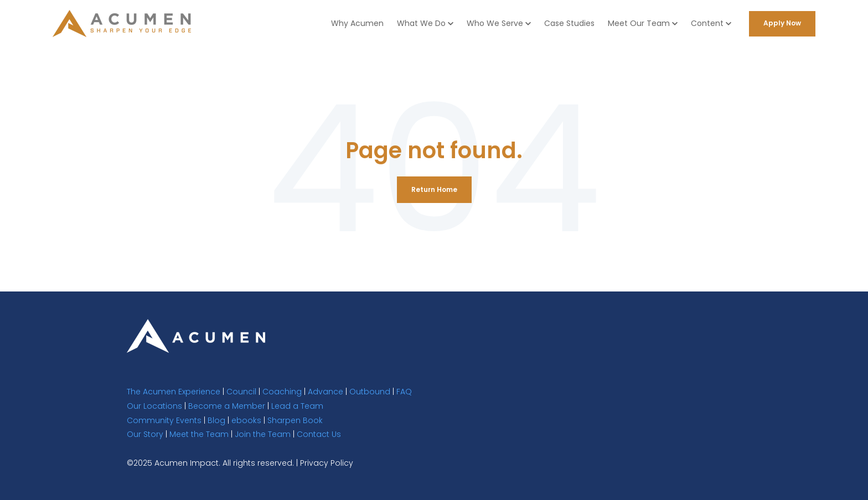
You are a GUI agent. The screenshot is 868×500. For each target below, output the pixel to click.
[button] (425, 24)
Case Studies (569, 23)
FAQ (404, 392)
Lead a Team (297, 406)
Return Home (434, 189)
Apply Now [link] (782, 23)
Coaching (282, 392)
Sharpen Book (295, 420)
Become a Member (227, 406)
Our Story (145, 434)
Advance (325, 392)
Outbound (370, 392)
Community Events (164, 420)
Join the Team (263, 434)
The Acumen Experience (174, 392)
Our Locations (154, 406)
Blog (216, 420)
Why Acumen (357, 23)
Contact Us (319, 434)
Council (241, 392)
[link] (196, 335)
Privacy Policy (327, 463)
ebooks (246, 420)
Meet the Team (199, 434)
